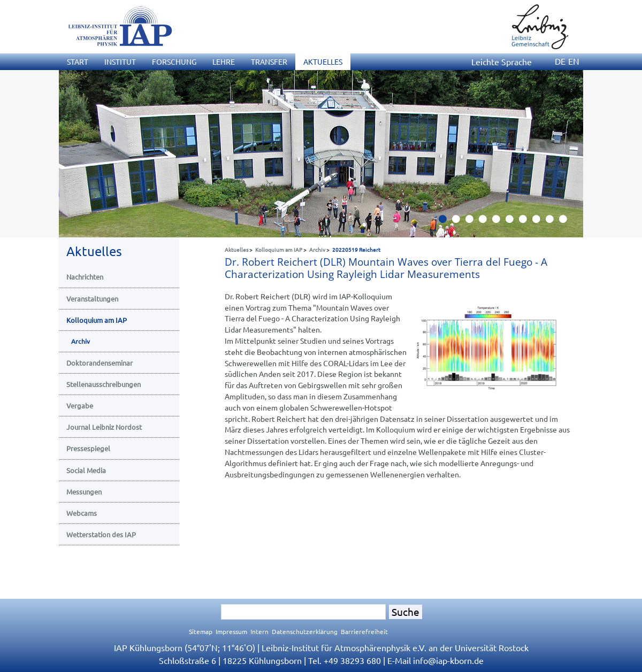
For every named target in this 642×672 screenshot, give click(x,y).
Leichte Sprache (502, 61)
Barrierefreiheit (364, 631)
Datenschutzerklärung (305, 631)
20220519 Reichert (356, 249)
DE (560, 61)
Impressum (231, 631)
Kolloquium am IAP (279, 249)
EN (574, 61)
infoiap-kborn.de (448, 660)
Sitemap (201, 631)
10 (567, 222)
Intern (259, 631)
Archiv (317, 249)
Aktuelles (236, 249)
